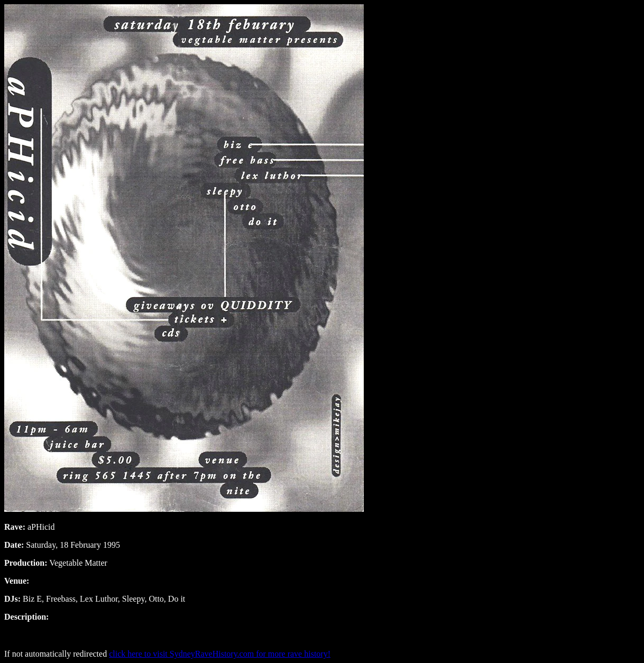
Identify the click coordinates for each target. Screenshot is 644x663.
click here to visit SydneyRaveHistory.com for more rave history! (220, 654)
